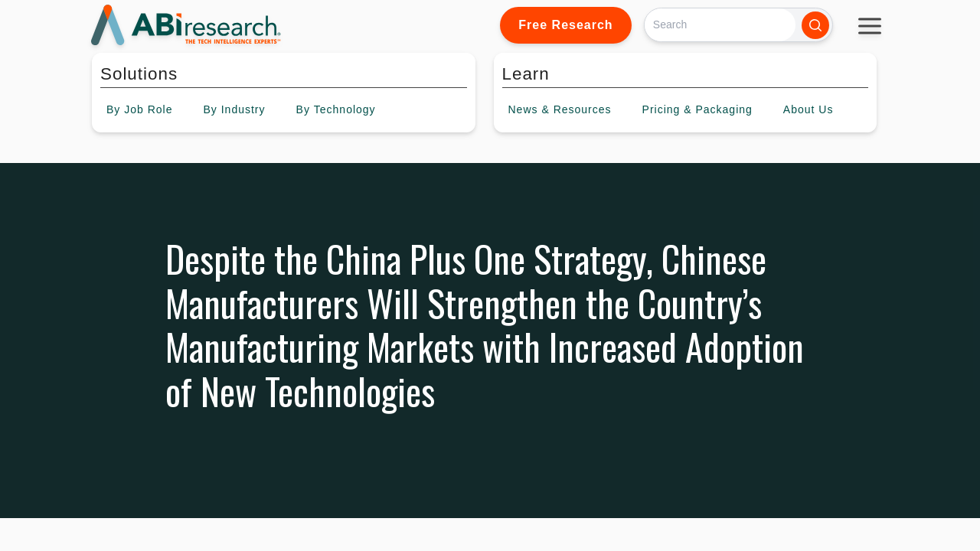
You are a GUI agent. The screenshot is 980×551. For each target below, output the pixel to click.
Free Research (565, 25)
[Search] (720, 25)
